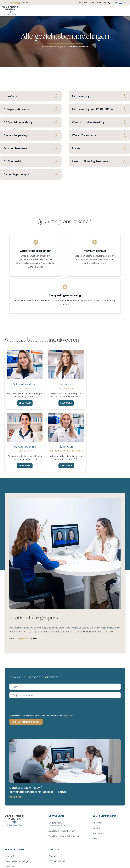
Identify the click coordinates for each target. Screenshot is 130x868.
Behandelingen (56, 46)
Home (45, 46)
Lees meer (25, 403)
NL (116, 3)
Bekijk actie (15, 797)
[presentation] (32, 706)
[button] (118, 3)
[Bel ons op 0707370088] (109, 3)
